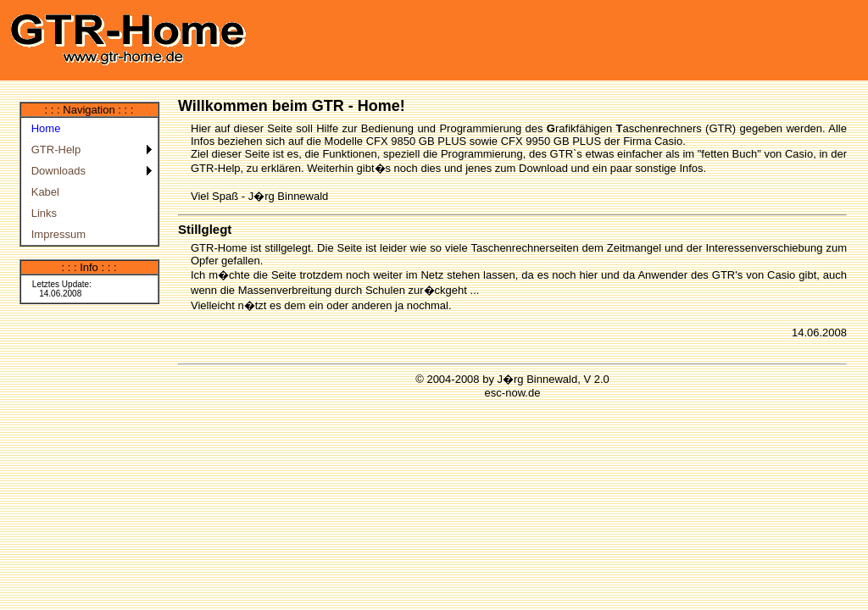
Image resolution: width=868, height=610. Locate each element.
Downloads (56, 171)
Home (43, 128)
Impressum (56, 234)
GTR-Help (53, 150)
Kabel (42, 192)
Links (42, 213)
